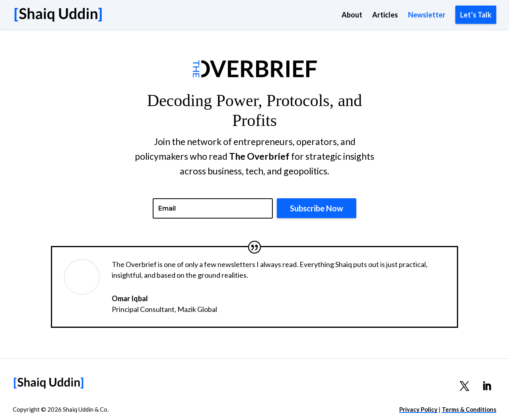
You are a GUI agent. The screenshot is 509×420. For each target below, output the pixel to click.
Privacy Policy (418, 409)
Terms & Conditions (469, 409)
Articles (385, 15)
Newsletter (427, 15)
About (352, 15)
